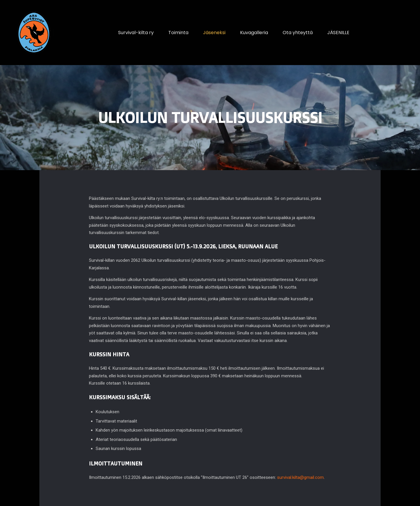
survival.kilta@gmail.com (300, 477)
